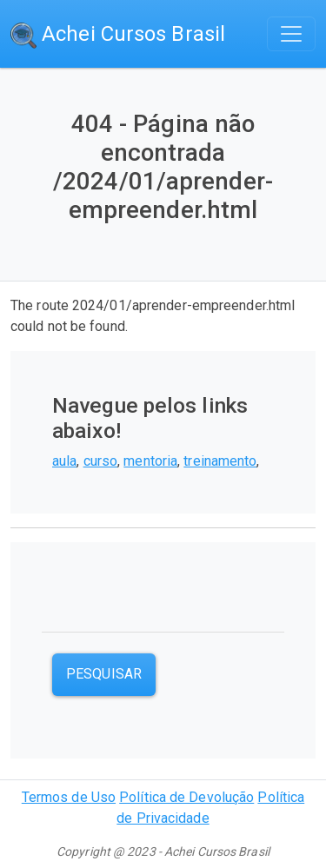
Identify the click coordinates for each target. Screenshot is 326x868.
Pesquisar (104, 674)
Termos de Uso (69, 797)
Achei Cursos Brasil (118, 35)
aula (64, 461)
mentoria (150, 461)
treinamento (220, 461)
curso (101, 461)
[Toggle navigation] (291, 34)
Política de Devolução (186, 797)
